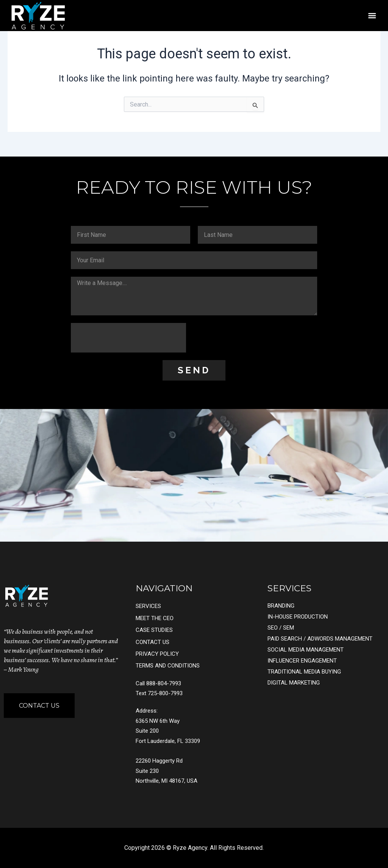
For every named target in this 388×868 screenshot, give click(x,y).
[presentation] (128, 338)
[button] (372, 15)
